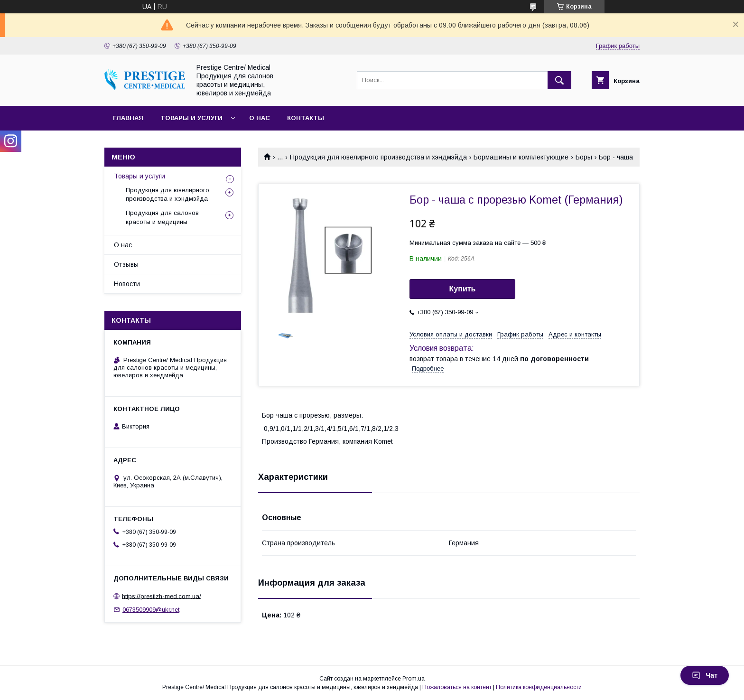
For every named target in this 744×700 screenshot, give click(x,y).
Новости (127, 284)
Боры (584, 157)
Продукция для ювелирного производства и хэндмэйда (378, 157)
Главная (128, 118)
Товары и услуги (191, 118)
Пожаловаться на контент (457, 687)
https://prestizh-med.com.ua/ (162, 596)
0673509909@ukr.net (151, 610)
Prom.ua (414, 679)
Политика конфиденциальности (539, 687)
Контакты (306, 118)
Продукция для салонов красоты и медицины (162, 217)
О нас (260, 118)
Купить (463, 289)
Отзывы (126, 264)
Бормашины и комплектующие (521, 157)
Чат (705, 675)
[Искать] (559, 80)
